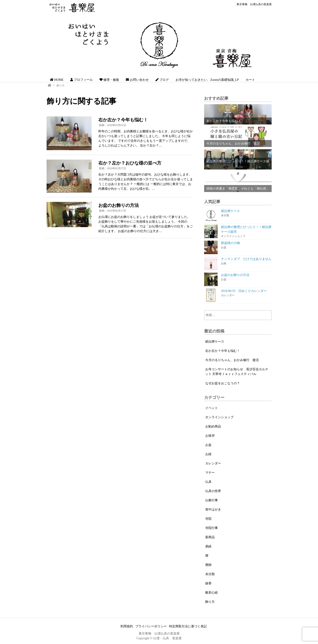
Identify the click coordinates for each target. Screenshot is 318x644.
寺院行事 (212, 528)
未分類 (210, 574)
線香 (208, 583)
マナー (210, 473)
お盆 (208, 445)
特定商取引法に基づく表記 (188, 626)
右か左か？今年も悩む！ (223, 351)
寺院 (208, 519)
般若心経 (212, 593)
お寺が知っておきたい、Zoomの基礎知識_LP (207, 80)
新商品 (210, 537)
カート (250, 80)
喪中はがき (213, 510)
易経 (208, 546)
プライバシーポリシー (151, 626)
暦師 (208, 565)
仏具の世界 (213, 491)
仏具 (208, 482)
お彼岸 (210, 436)
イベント (212, 408)
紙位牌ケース (215, 342)
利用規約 (127, 626)
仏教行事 (212, 500)
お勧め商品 (213, 426)
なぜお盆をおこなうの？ (223, 383)
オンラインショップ (219, 417)
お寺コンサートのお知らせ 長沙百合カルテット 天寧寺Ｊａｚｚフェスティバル (237, 372)
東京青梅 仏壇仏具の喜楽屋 (254, 4)
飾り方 (61, 86)
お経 (208, 454)
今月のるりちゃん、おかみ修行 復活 (232, 360)
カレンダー (213, 463)
